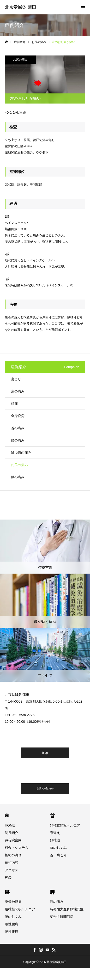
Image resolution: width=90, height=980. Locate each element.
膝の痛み (18, 477)
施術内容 (12, 863)
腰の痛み (18, 440)
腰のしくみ (13, 917)
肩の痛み (18, 391)
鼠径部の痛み (21, 453)
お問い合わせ (45, 789)
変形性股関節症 (62, 917)
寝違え (55, 833)
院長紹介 (12, 833)
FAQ (8, 877)
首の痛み (18, 428)
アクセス (12, 870)
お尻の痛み (20, 60)
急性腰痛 (12, 924)
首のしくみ (58, 848)
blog (45, 753)
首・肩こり (58, 855)
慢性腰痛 (12, 931)
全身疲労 (18, 416)
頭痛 (14, 404)
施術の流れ (13, 855)
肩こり (16, 379)
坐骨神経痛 (13, 902)
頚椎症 (55, 840)
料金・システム (17, 848)
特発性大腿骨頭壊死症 (67, 909)
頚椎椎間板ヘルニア (65, 825)
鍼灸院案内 (13, 840)
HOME (7, 815)
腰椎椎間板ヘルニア (20, 909)
